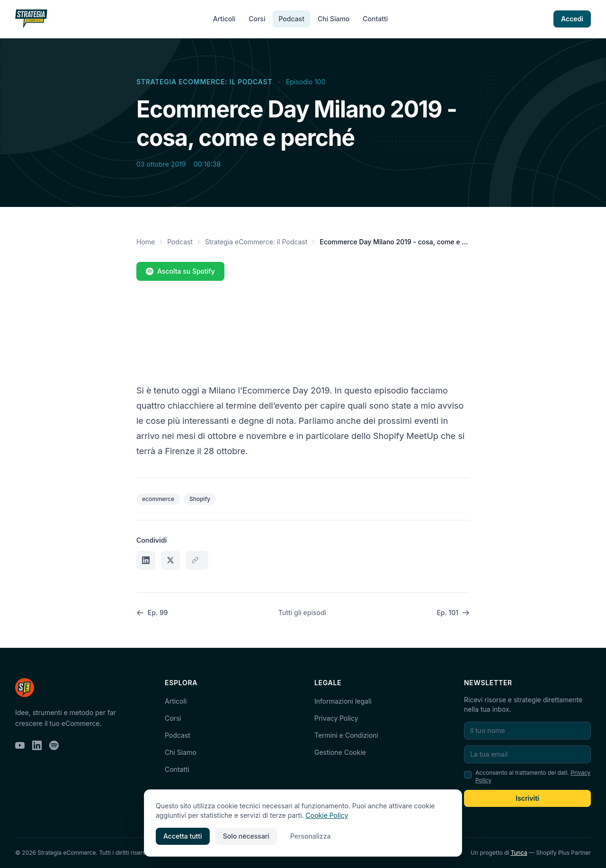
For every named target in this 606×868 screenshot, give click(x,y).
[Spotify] (54, 745)
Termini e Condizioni (346, 735)
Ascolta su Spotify (180, 271)
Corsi (257, 19)
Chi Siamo (334, 19)
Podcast (291, 19)
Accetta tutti (183, 836)
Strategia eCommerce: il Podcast (204, 82)
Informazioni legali (343, 701)
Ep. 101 (453, 613)
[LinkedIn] (37, 745)
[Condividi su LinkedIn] (146, 560)
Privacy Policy (336, 718)
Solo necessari (246, 836)
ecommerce (158, 499)
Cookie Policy (327, 815)
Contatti (375, 19)
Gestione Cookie (340, 752)
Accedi (572, 19)
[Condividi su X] (170, 560)
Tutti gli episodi (302, 613)
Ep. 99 (152, 613)
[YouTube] (20, 745)
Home (146, 242)
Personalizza (311, 836)
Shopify (200, 499)
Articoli (224, 19)
